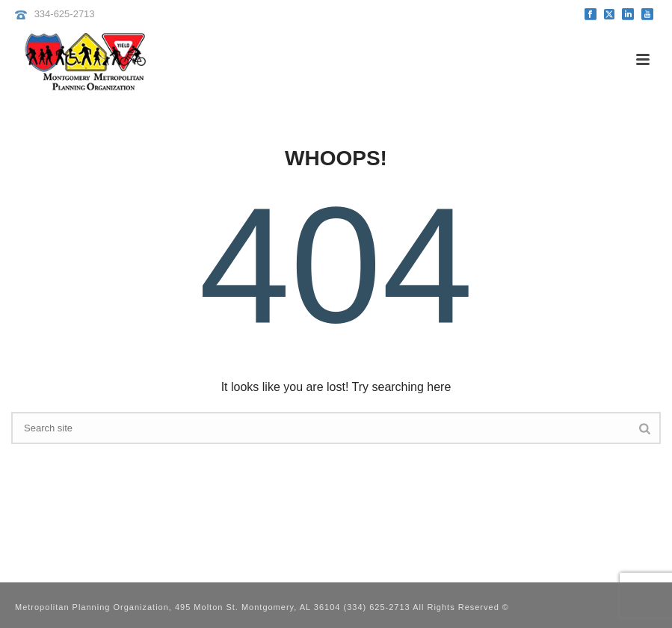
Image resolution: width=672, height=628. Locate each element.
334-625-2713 (65, 14)
